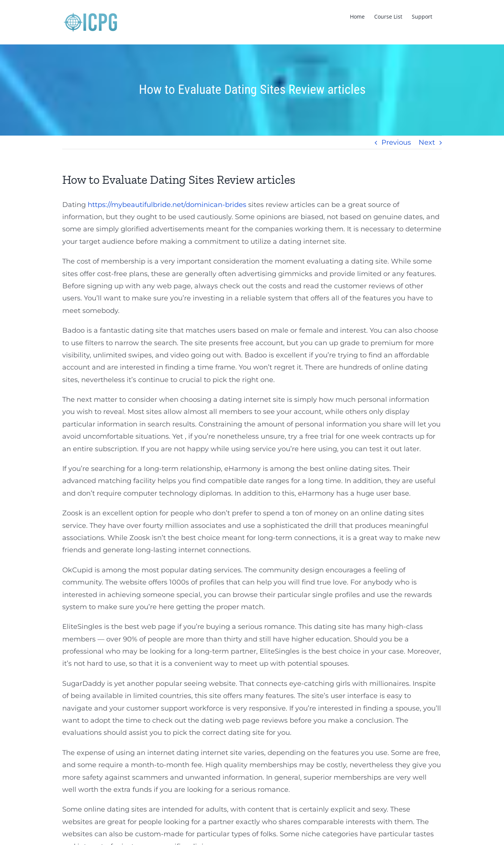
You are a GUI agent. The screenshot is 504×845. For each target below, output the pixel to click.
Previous (396, 142)
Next (427, 142)
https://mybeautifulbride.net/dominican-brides (167, 205)
